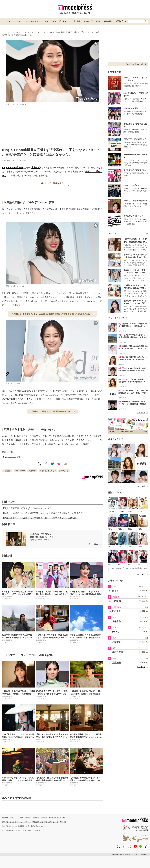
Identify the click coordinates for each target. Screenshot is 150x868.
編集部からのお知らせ (57, 818)
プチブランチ (64, 471)
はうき (115, 591)
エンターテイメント (31, 21)
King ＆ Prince (9, 168)
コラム (45, 21)
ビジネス (63, 21)
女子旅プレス (121, 21)
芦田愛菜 (116, 642)
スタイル (17, 21)
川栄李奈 (116, 621)
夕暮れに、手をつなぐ (48, 471)
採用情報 (44, 818)
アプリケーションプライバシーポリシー (16, 822)
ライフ (53, 21)
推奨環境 (36, 818)
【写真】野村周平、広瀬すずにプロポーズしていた (28, 508)
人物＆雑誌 (108, 21)
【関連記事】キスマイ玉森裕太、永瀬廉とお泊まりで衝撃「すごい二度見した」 (40, 518)
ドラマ (98, 21)
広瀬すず (36, 168)
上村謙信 (116, 601)
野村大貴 (116, 611)
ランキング (88, 21)
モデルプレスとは (17, 818)
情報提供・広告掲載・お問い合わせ (45, 822)
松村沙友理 (118, 652)
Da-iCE (116, 632)
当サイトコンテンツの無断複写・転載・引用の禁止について (24, 826)
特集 (79, 21)
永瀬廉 (20, 168)
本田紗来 (116, 663)
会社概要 (5, 818)
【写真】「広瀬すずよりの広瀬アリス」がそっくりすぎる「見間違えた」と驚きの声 (42, 513)
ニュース (7, 21)
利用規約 (28, 818)
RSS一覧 (63, 822)
